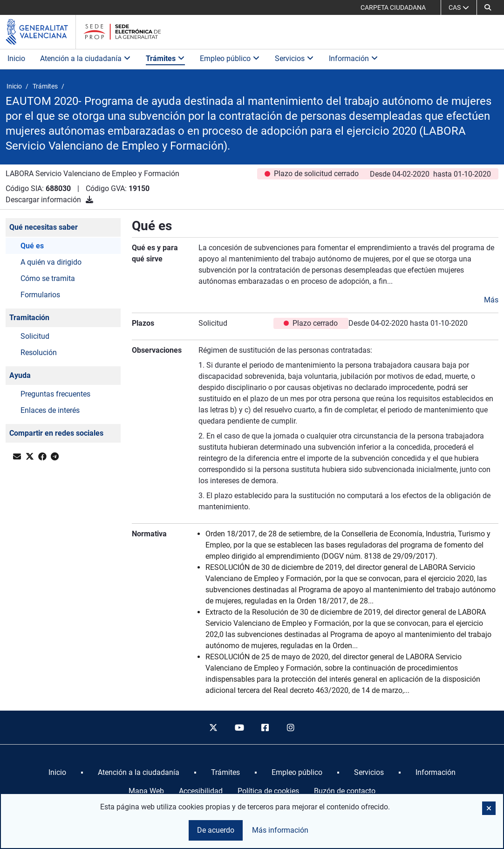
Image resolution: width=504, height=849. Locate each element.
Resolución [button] (39, 353)
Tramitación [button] (29, 318)
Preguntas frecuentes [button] (55, 394)
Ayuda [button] (20, 375)
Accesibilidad (201, 791)
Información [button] (354, 58)
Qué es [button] (32, 246)
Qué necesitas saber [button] (44, 227)
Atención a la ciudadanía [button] (85, 58)
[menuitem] (57, 773)
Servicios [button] (294, 58)
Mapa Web (146, 791)
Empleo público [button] (230, 58)
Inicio (16, 58)
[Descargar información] (89, 200)
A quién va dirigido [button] (51, 262)
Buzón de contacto (345, 791)
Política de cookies (268, 791)
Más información (280, 830)
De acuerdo (216, 830)
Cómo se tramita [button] (48, 278)
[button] (488, 7)
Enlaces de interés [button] (50, 410)
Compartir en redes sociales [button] (56, 433)
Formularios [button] (40, 295)
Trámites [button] (165, 58)
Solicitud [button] (35, 336)
